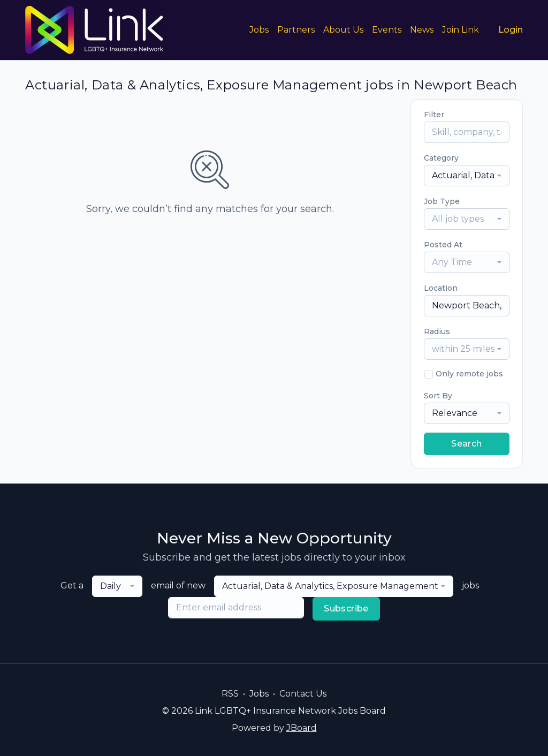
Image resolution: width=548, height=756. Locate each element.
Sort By (438, 396)
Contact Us (303, 694)
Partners (296, 30)
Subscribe (346, 608)
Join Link (461, 30)
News (422, 30)
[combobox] (467, 176)
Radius (437, 331)
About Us (343, 30)
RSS (230, 694)
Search (466, 444)
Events (387, 30)
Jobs (259, 30)
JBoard (302, 728)
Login (511, 30)
